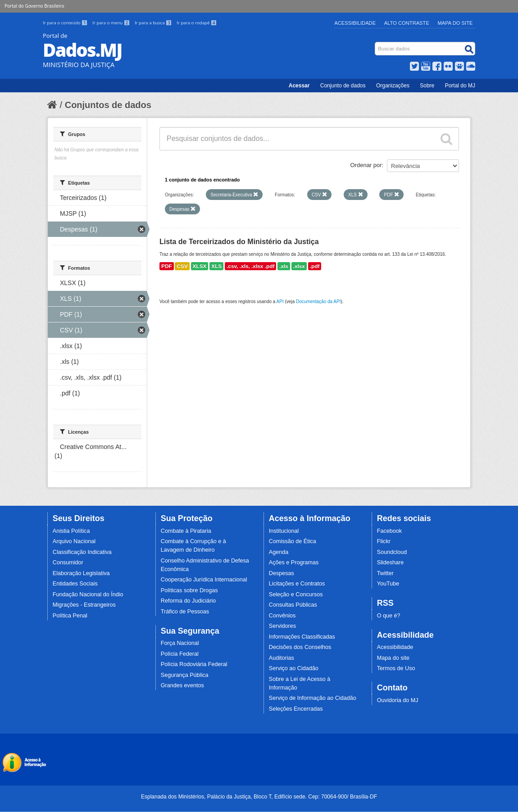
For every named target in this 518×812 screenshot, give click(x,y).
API (280, 302)
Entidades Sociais (75, 584)
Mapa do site (393, 658)
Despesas (282, 573)
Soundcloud (392, 552)
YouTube (388, 584)
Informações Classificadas (302, 637)
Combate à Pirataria (186, 531)
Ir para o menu (112, 23)
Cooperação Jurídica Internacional (204, 580)
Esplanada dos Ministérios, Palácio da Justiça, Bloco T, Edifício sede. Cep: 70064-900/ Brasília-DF (259, 797)
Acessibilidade (355, 23)
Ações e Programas (294, 563)
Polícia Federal (180, 654)
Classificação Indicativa (82, 552)
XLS (216, 266)
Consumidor (68, 563)
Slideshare (391, 563)
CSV (182, 266)
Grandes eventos (182, 685)
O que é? (389, 616)
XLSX (200, 266)
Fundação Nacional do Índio (88, 594)
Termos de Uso (396, 668)
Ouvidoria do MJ (398, 700)
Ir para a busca (154, 23)
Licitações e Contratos (297, 584)
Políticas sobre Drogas (189, 590)
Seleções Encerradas (296, 709)
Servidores (282, 626)
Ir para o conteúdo (66, 23)
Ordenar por (366, 165)
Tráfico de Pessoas (185, 612)
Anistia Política (71, 531)
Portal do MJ (460, 86)
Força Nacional (180, 643)
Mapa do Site (455, 23)
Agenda (279, 552)
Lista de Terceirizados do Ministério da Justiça (239, 242)
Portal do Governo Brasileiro (34, 6)
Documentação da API (318, 302)
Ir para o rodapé (197, 23)
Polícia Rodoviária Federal (194, 664)
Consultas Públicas (293, 605)
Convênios (282, 616)
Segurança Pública (185, 675)
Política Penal (70, 616)
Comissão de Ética (293, 541)
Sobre (427, 86)
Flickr (384, 541)
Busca (376, 44)
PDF (167, 266)
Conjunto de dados (343, 86)
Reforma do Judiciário (189, 601)
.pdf (315, 266)
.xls (284, 266)
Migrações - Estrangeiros (84, 605)
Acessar (299, 86)
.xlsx (299, 266)
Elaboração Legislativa (81, 573)
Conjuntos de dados (108, 105)
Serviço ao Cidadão (294, 668)
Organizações (393, 86)
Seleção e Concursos (296, 594)
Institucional (284, 531)
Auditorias (282, 658)
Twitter (385, 573)
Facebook (389, 531)
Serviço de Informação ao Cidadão (313, 698)
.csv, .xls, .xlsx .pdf (250, 266)
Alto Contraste (407, 23)
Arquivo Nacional (74, 541)
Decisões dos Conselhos (300, 647)
